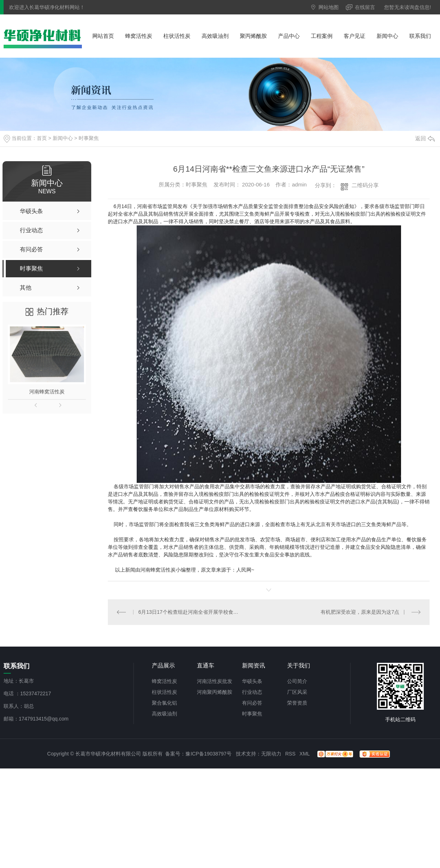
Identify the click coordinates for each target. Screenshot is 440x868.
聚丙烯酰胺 (253, 36)
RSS (291, 754)
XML (304, 754)
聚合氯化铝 (164, 703)
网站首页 (103, 36)
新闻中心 (387, 36)
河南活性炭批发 (215, 681)
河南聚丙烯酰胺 (215, 692)
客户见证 (355, 36)
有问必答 (252, 703)
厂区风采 (297, 692)
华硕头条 (252, 681)
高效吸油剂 (215, 36)
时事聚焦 (89, 138)
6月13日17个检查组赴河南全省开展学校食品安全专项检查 (188, 612)
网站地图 (329, 7)
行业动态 (252, 692)
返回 (425, 138)
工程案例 (322, 36)
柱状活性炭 (177, 36)
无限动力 (271, 754)
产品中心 (289, 36)
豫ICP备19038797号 (208, 754)
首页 (42, 138)
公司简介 (297, 681)
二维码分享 (365, 185)
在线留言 (365, 7)
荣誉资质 (297, 703)
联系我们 (420, 36)
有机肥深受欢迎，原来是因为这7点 (360, 612)
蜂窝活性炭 (139, 36)
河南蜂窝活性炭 (47, 392)
